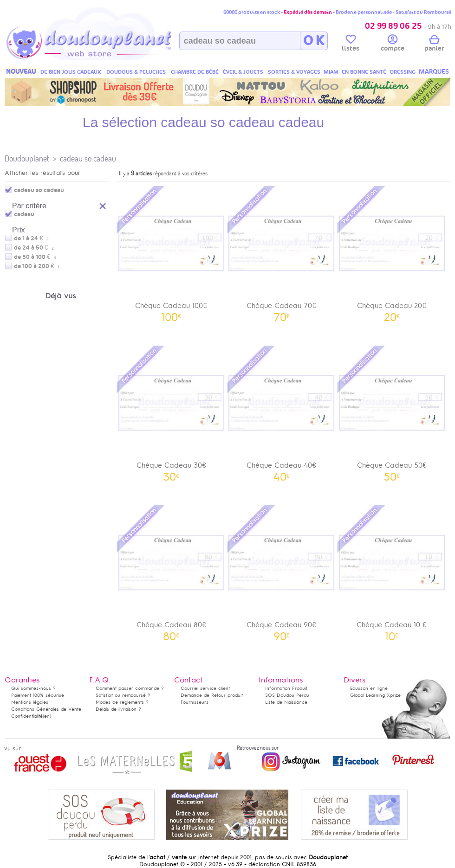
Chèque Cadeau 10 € (392, 572)
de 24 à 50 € (34, 248)
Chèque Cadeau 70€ (282, 253)
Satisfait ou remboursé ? (123, 695)
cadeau (24, 214)
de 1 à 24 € (31, 238)
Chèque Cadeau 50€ (392, 413)
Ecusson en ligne (369, 688)
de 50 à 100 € (35, 257)
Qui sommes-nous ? (33, 688)
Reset (103, 205)
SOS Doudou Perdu (287, 695)
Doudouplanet (27, 158)
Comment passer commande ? (130, 688)
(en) (47, 716)
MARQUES (434, 72)
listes (351, 45)
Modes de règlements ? (122, 702)
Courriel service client (205, 688)
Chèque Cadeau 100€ (171, 253)
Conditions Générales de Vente (46, 709)
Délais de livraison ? (118, 709)
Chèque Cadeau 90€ (282, 572)
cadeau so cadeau (88, 158)
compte (393, 45)
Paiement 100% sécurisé (38, 695)
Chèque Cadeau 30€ (171, 413)
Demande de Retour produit (212, 695)
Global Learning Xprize (375, 695)
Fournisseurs (195, 702)
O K (314, 41)
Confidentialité (27, 716)
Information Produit (286, 688)
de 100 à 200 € (36, 266)
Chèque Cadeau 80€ (171, 572)
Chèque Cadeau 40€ (282, 413)
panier (434, 45)
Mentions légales (30, 702)
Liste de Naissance (286, 702)
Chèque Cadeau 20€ (392, 253)
